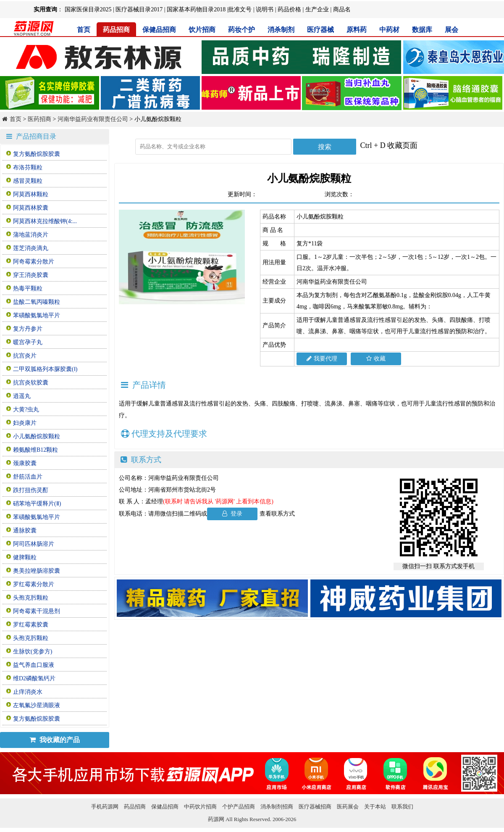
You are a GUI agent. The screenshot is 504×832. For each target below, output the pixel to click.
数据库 (422, 30)
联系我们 (402, 807)
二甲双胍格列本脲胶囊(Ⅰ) (45, 369)
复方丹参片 (28, 329)
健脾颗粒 (25, 557)
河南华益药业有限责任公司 (93, 119)
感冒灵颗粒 (28, 181)
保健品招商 (159, 30)
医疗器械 (320, 30)
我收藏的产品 (55, 740)
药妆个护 (241, 30)
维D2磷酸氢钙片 (34, 678)
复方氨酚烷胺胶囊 (37, 154)
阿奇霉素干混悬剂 (37, 611)
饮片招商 (202, 30)
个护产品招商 (239, 807)
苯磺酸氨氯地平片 (37, 315)
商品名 (342, 9)
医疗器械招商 (315, 807)
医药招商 (39, 119)
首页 (84, 30)
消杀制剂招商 (277, 807)
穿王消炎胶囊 (31, 275)
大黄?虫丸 (26, 409)
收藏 (376, 359)
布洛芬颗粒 (28, 167)
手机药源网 (105, 807)
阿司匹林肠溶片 (34, 544)
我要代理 (322, 359)
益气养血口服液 (34, 665)
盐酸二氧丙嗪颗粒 (37, 302)
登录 (232, 514)
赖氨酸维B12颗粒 (35, 450)
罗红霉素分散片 (34, 584)
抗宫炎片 (25, 356)
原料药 (357, 30)
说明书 (265, 9)
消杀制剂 (281, 30)
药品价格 (289, 9)
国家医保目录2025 (88, 9)
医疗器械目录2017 (139, 9)
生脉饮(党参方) (33, 652)
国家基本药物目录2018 (196, 9)
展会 (451, 30)
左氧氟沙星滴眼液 (37, 705)
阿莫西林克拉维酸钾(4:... (45, 221)
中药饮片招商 (200, 807)
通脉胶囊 (25, 531)
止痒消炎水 (28, 692)
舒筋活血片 (28, 477)
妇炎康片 (25, 423)
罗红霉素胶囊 (31, 625)
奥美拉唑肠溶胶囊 (37, 571)
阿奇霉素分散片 (34, 262)
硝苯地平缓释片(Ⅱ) (37, 504)
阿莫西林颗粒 (31, 194)
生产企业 (317, 9)
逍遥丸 (22, 396)
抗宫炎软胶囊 (31, 383)
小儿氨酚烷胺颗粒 (37, 436)
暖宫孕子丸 (28, 342)
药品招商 (116, 30)
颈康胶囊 (25, 463)
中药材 (389, 30)
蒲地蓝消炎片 (31, 235)
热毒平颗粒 (28, 288)
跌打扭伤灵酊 (31, 490)
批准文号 (240, 9)
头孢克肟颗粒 (31, 598)
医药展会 (348, 807)
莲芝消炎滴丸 (31, 248)
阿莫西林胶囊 (31, 208)
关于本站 (375, 807)
